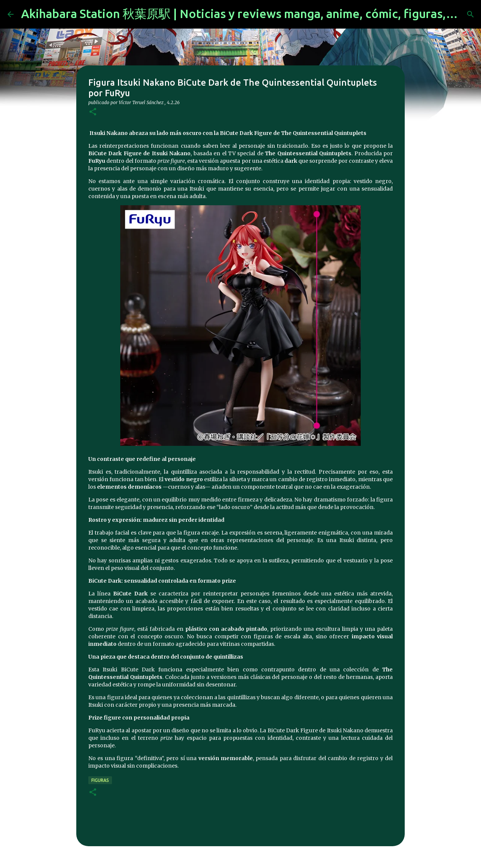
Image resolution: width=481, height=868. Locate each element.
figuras (100, 780)
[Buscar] (470, 14)
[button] (93, 112)
